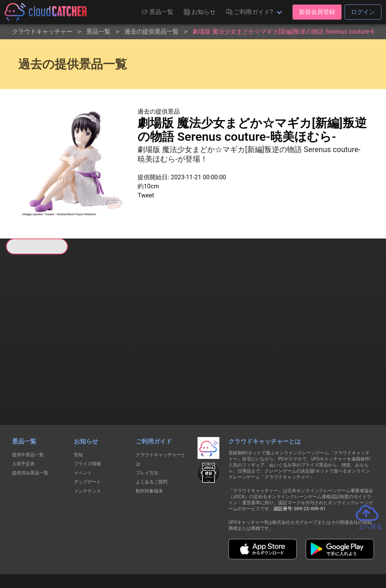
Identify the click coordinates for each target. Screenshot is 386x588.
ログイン (363, 12)
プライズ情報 (87, 424)
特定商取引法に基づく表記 (240, 553)
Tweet (146, 195)
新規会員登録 (317, 12)
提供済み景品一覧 (30, 433)
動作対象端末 (149, 451)
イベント (83, 433)
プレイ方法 (147, 433)
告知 (78, 415)
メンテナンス (87, 451)
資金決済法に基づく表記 (174, 553)
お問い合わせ (295, 553)
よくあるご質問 (152, 442)
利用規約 (127, 553)
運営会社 (333, 554)
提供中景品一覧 (28, 415)
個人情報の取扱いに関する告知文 (70, 553)
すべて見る (34, 353)
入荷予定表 (23, 424)
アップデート (87, 442)
